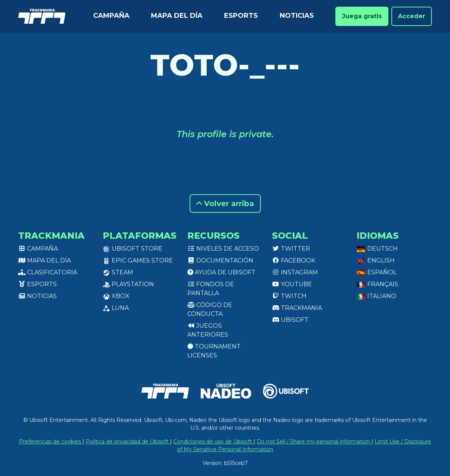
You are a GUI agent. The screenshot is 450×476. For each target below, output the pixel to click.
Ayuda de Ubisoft (221, 272)
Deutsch (377, 249)
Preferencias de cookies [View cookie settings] (51, 442)
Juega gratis (362, 16)
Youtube (292, 284)
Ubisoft (290, 320)
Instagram (295, 272)
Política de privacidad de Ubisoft (128, 442)
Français (377, 284)
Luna (116, 308)
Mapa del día (177, 16)
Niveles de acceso (223, 249)
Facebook (294, 260)
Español (377, 272)
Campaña (111, 16)
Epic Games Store (138, 260)
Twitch (289, 296)
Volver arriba (225, 204)
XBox (116, 296)
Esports (241, 16)
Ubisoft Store (133, 249)
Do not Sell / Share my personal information (314, 442)
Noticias (297, 16)
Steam (118, 272)
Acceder (412, 16)
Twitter (291, 249)
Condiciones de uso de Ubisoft (213, 442)
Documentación (220, 260)
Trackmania (297, 308)
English (376, 260)
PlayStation (128, 284)
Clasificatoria (48, 272)
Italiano (376, 296)
